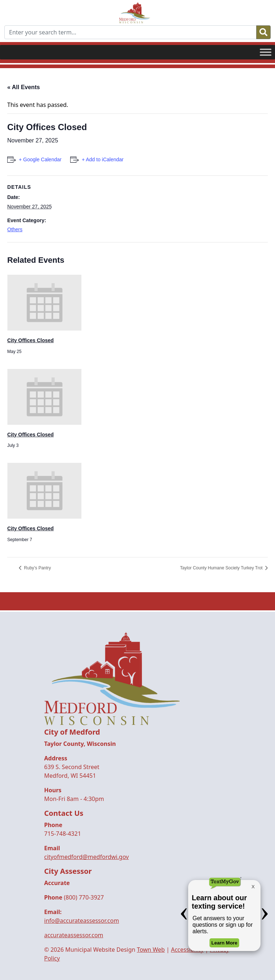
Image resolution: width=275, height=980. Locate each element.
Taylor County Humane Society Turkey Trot (222, 568)
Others (15, 229)
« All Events (24, 87)
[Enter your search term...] (130, 32)
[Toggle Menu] (266, 52)
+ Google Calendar (40, 159)
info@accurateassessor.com (82, 921)
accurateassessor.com (74, 935)
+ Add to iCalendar (103, 159)
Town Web (151, 950)
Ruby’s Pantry (37, 568)
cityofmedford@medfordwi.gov (86, 857)
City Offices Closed (30, 340)
